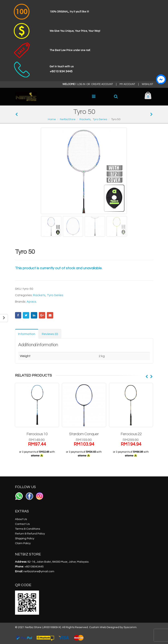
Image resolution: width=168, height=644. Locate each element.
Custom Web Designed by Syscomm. (113, 627)
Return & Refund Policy (30, 534)
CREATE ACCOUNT (102, 84)
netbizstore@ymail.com (39, 571)
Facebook (18, 315)
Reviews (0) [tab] (50, 334)
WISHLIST (147, 84)
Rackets (39, 295)
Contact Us (22, 524)
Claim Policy (23, 543)
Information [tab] (27, 334)
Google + (42, 315)
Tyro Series (55, 295)
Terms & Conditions (28, 529)
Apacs (31, 302)
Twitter (26, 315)
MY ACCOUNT (127, 84)
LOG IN (81, 84)
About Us (21, 519)
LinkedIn (34, 315)
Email (50, 315)
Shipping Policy (25, 538)
